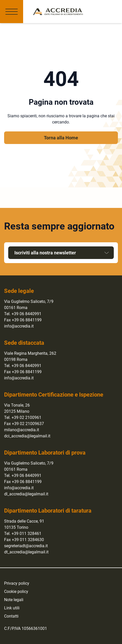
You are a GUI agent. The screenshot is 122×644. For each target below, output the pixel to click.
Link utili (12, 608)
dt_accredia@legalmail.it (26, 552)
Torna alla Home (61, 138)
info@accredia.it (19, 326)
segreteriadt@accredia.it (26, 546)
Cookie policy (16, 592)
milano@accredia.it (22, 430)
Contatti (11, 616)
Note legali (14, 600)
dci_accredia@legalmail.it (27, 436)
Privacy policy (17, 583)
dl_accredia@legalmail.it (26, 494)
